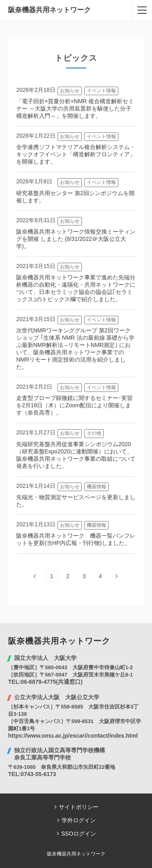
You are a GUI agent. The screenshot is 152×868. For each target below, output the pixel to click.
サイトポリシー (79, 807)
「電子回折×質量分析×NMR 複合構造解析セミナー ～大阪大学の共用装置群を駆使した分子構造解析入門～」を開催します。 (75, 108)
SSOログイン (79, 834)
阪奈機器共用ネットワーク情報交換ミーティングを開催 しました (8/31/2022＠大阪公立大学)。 (76, 239)
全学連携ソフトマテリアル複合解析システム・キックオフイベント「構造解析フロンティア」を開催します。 (76, 154)
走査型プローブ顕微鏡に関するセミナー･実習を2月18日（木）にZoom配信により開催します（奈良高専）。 (74, 405)
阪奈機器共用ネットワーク (49, 10)
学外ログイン (79, 820)
